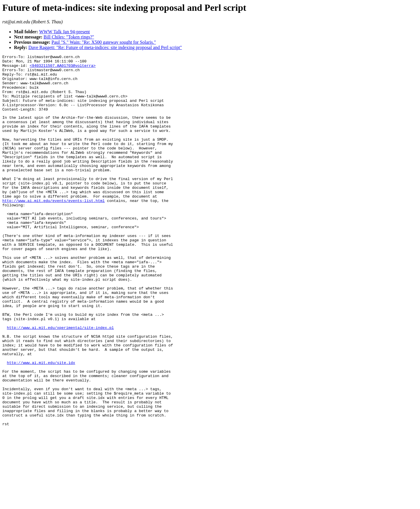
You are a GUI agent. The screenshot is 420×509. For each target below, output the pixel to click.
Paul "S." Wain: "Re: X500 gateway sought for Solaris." (104, 42)
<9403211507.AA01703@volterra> (63, 68)
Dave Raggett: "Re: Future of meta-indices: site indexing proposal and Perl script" (105, 47)
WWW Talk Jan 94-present (64, 32)
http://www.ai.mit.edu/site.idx (41, 424)
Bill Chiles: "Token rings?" (69, 37)
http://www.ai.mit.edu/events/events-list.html (54, 229)
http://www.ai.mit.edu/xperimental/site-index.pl (61, 382)
